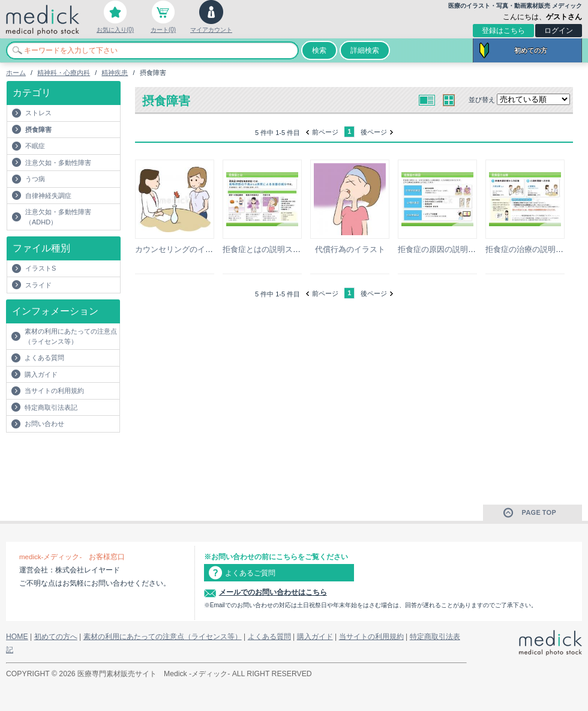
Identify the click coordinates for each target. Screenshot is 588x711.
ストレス (38, 113)
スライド (38, 285)
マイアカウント (211, 30)
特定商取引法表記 (51, 407)
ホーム (16, 73)
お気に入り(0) (115, 30)
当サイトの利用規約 (54, 391)
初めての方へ (56, 637)
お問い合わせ (44, 424)
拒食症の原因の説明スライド (448, 249)
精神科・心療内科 (64, 73)
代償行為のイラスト (350, 249)
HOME (17, 637)
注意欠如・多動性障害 (58, 163)
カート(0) (163, 30)
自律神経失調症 (48, 196)
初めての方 (531, 50)
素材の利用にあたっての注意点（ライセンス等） (71, 336)
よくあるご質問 (250, 573)
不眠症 (35, 146)
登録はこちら (503, 31)
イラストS (40, 268)
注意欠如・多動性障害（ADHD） (58, 217)
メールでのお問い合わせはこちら (273, 592)
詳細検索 (365, 50)
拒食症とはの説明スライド (269, 249)
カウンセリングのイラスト (182, 249)
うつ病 (35, 179)
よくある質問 (44, 358)
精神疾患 (115, 73)
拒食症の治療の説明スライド (536, 249)
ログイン (559, 31)
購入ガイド (41, 374)
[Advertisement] (76, 457)
